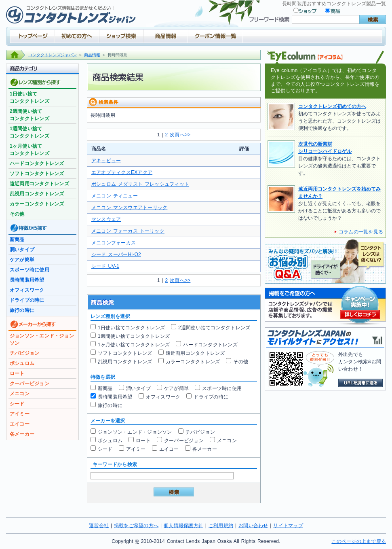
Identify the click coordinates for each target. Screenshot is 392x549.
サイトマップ (288, 526)
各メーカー (205, 449)
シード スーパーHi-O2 (116, 254)
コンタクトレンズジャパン (53, 55)
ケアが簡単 (176, 388)
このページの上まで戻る (359, 541)
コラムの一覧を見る (361, 232)
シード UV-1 (105, 266)
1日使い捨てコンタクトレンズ (131, 328)
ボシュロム (110, 441)
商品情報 (92, 55)
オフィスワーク (163, 397)
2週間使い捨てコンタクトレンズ (214, 328)
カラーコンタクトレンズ (193, 362)
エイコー (169, 449)
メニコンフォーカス (114, 243)
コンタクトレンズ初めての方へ (332, 106)
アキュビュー (106, 161)
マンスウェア (106, 219)
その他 (241, 362)
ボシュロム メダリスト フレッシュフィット (140, 184)
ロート (143, 441)
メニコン (227, 441)
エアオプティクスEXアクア (122, 172)
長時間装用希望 (115, 397)
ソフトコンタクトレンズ (125, 353)
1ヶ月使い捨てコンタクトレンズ (134, 345)
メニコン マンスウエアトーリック (129, 208)
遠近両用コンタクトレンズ (195, 353)
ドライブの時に (211, 397)
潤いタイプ (138, 388)
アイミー (136, 449)
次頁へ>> (180, 135)
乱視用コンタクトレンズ (125, 362)
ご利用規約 (221, 526)
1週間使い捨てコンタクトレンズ (134, 336)
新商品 (105, 388)
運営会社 (99, 526)
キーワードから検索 (115, 464)
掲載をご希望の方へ (136, 526)
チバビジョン (200, 432)
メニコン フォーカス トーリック (128, 231)
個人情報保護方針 (183, 526)
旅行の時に (110, 405)
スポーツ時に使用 (222, 388)
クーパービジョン (184, 441)
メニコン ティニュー (115, 196)
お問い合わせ (253, 526)
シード (105, 449)
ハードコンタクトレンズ (210, 345)
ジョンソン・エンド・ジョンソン (135, 432)
